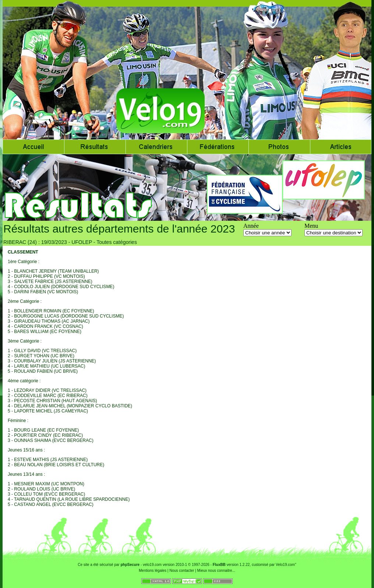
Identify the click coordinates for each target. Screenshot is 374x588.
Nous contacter (182, 571)
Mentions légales (153, 571)
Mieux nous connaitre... (216, 571)
